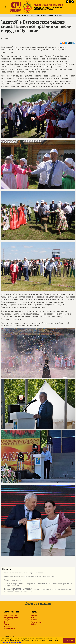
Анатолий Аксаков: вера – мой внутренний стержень (23, 573)
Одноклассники (9, 628)
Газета (50, 16)
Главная (17, 16)
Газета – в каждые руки (12, 580)
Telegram (7, 620)
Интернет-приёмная (11, 618)
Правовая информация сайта (11, 642)
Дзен (5, 622)
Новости (25, 16)
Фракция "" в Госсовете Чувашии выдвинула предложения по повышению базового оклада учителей (36, 590)
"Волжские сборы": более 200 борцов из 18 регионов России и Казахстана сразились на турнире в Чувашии (37, 585)
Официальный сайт (10, 616)
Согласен (69, 641)
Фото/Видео (41, 16)
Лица (32, 16)
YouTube (33, 624)
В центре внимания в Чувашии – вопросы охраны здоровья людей (28, 577)
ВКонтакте (8, 626)
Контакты (59, 16)
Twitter (6, 624)
